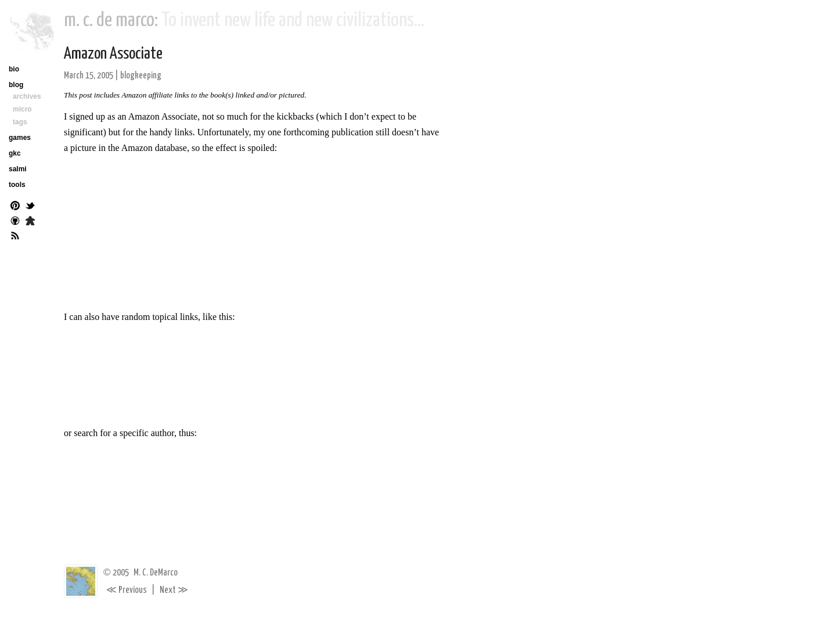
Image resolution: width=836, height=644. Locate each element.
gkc (15, 153)
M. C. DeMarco (156, 573)
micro (22, 109)
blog (16, 85)
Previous (127, 590)
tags (20, 122)
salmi (18, 169)
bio (14, 69)
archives (27, 96)
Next (174, 590)
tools (17, 185)
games (20, 138)
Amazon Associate (113, 54)
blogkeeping (141, 76)
